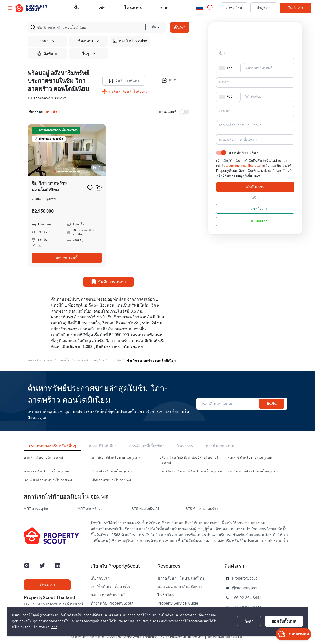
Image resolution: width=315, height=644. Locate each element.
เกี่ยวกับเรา (100, 578)
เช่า (102, 8)
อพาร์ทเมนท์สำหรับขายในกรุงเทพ (253, 471)
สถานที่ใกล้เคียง (103, 446)
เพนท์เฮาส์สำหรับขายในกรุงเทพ (48, 480)
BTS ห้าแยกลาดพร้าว (202, 509)
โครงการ (185, 446)
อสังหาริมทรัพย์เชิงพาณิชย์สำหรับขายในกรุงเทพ (190, 460)
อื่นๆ (89, 54)
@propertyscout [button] (246, 588)
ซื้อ (77, 8)
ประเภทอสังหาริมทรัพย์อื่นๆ (52, 446)
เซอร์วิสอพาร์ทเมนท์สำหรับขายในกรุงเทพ (191, 471)
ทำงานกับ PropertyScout (112, 603)
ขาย (165, 8)
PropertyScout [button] (244, 578)
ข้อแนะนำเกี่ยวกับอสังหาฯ (180, 587)
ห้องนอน (89, 41)
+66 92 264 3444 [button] (247, 598)
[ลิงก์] (54, 627)
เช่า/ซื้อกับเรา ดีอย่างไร (110, 587)
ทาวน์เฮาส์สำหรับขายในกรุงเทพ (116, 458)
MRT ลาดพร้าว (89, 509)
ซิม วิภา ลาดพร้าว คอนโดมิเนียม (151, 361)
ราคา (47, 41)
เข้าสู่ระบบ (264, 8)
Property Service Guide (178, 603)
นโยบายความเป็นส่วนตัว (244, 173)
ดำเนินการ (255, 194)
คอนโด (65, 360)
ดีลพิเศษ (47, 54)
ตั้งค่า (249, 621)
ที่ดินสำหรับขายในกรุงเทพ (111, 480)
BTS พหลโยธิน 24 (145, 509)
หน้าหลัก (34, 360)
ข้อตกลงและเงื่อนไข (225, 637)
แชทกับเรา (255, 216)
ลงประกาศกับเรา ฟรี (108, 595)
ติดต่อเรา (295, 8)
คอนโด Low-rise (130, 41)
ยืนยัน (272, 404)
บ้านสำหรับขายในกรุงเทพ (43, 458)
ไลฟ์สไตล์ (166, 595)
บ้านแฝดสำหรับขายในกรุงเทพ (46, 471)
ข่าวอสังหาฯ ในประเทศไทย (181, 578)
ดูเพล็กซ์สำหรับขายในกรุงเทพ (250, 458)
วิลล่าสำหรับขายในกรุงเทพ (112, 471)
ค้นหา (180, 27)
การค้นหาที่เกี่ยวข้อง (147, 446)
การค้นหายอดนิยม (222, 446)
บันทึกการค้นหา (123, 81)
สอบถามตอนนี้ (67, 258)
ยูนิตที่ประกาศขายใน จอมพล (118, 347)
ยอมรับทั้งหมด (284, 621)
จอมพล (116, 360)
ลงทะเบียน (234, 8)
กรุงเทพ (82, 360)
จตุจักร (99, 360)
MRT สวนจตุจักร (36, 509)
